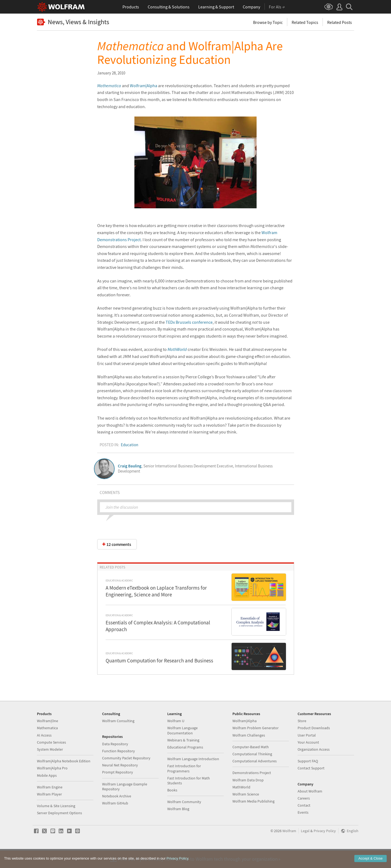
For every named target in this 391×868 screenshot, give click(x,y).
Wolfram (289, 848)
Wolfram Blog (178, 826)
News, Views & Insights (73, 22)
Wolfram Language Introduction (193, 776)
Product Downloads (314, 745)
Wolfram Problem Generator (256, 745)
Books (172, 807)
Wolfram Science (246, 811)
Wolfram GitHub (115, 820)
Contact (304, 822)
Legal (305, 848)
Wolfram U (176, 738)
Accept (370, 858)
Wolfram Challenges (249, 752)
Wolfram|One (48, 738)
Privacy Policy (325, 848)
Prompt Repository (118, 789)
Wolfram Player (49, 811)
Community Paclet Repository (126, 775)
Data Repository (115, 761)
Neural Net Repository (120, 782)
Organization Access (314, 766)
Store (302, 738)
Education (130, 445)
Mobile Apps (47, 792)
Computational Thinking (252, 771)
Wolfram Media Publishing (253, 818)
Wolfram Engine (50, 804)
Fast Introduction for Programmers (184, 785)
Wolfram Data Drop (248, 797)
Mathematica (47, 745)
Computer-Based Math (251, 764)
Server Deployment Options (59, 830)
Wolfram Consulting (118, 738)
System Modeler (50, 766)
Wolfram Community (184, 819)
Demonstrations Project (252, 790)
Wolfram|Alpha (144, 86)
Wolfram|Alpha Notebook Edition (64, 778)
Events (303, 829)
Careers (304, 815)
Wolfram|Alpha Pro (52, 785)
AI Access (44, 752)
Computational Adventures (255, 778)
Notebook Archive (117, 813)
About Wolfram (310, 808)
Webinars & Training (183, 757)
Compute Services (51, 759)
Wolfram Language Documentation (182, 747)
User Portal (307, 752)
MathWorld (177, 349)
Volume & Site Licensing (56, 823)
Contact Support (311, 785)
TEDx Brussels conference (189, 322)
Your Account (308, 759)
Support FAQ (308, 778)
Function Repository (119, 768)
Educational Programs (185, 764)
